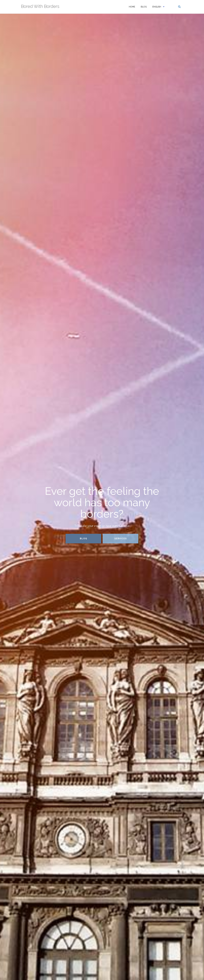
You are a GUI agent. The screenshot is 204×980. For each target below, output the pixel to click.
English (157, 7)
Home (132, 7)
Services (121, 539)
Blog (144, 7)
